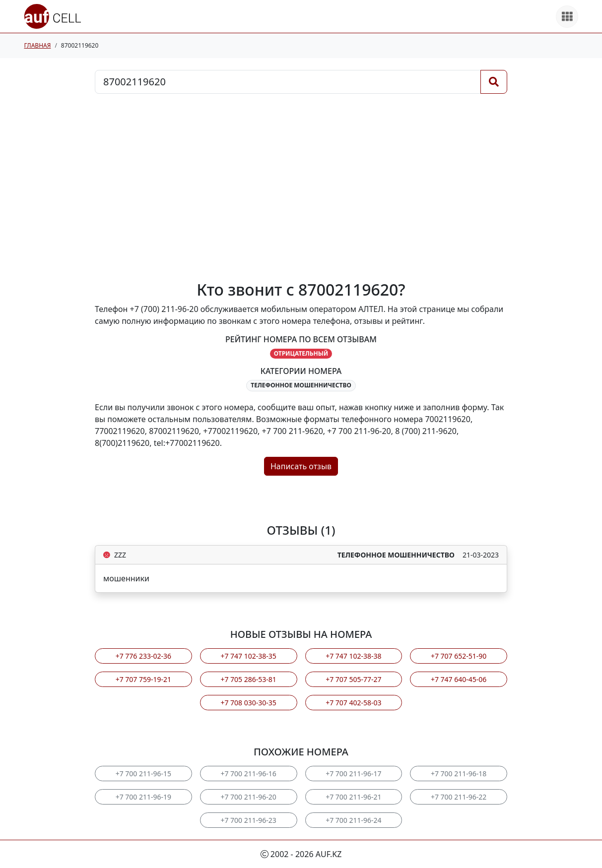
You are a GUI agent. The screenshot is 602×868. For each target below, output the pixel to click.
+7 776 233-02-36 (143, 656)
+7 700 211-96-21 (353, 797)
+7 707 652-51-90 (459, 656)
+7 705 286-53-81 (248, 679)
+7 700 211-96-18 (459, 774)
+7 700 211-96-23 (248, 820)
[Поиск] (494, 82)
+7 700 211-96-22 (459, 797)
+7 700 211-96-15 (143, 774)
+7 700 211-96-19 (143, 797)
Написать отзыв (301, 466)
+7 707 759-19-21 (143, 679)
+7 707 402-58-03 (353, 703)
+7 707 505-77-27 (353, 679)
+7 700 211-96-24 (353, 820)
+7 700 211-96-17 (353, 774)
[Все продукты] (567, 17)
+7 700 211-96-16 (248, 774)
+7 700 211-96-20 (248, 797)
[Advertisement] (301, 187)
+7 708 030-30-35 (248, 703)
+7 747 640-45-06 (459, 679)
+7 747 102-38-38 (353, 656)
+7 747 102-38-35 (248, 656)
